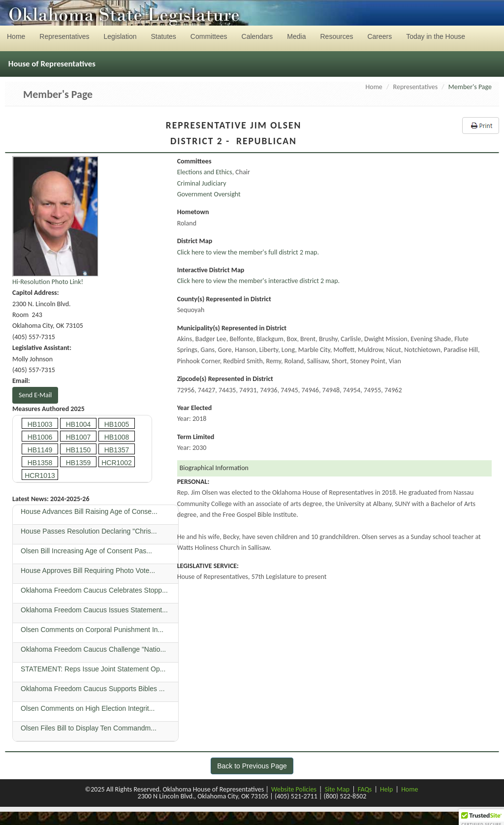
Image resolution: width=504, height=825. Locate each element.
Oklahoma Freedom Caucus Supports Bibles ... (94, 689)
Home (374, 87)
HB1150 (79, 450)
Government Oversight (209, 194)
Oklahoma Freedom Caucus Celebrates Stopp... (95, 590)
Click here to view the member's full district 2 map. (248, 252)
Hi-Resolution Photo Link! (48, 282)
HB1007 (79, 437)
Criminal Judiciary (202, 183)
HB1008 (117, 437)
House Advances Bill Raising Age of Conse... (90, 511)
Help (386, 789)
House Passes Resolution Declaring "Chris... (90, 531)
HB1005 (117, 424)
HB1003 (40, 424)
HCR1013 (40, 476)
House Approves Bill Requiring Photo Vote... (89, 571)
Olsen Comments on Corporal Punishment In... (93, 630)
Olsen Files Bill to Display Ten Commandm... (90, 728)
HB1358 (40, 463)
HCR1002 (116, 463)
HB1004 (79, 424)
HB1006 (40, 437)
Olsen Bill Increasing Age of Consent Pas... (87, 551)
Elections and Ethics (205, 172)
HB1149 (40, 450)
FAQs (365, 789)
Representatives (416, 87)
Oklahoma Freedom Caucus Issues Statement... (95, 610)
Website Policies (294, 789)
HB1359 (79, 463)
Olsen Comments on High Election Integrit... (89, 708)
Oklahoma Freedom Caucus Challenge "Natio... (94, 649)
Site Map (337, 789)
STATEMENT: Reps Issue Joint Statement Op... (94, 669)
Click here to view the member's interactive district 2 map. (258, 281)
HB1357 (117, 450)
